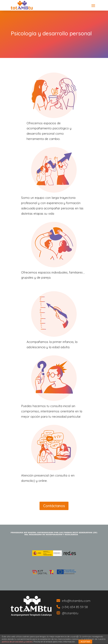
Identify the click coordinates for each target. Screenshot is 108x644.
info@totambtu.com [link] (76, 601)
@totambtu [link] (70, 613)
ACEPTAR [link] (85, 642)
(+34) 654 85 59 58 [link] (75, 607)
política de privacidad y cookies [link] (17, 642)
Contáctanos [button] (54, 506)
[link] (31, 606)
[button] (93, 5)
